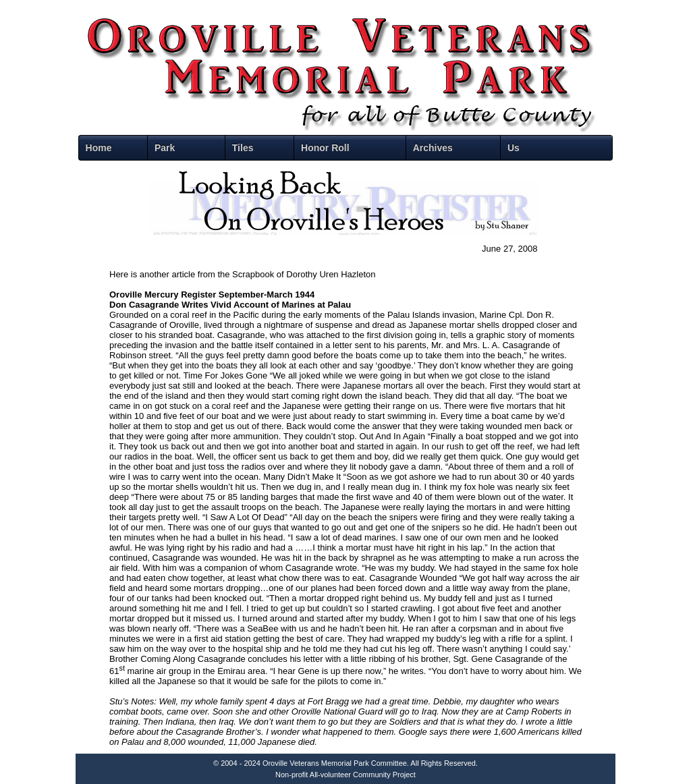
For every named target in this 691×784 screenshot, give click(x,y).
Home (99, 148)
